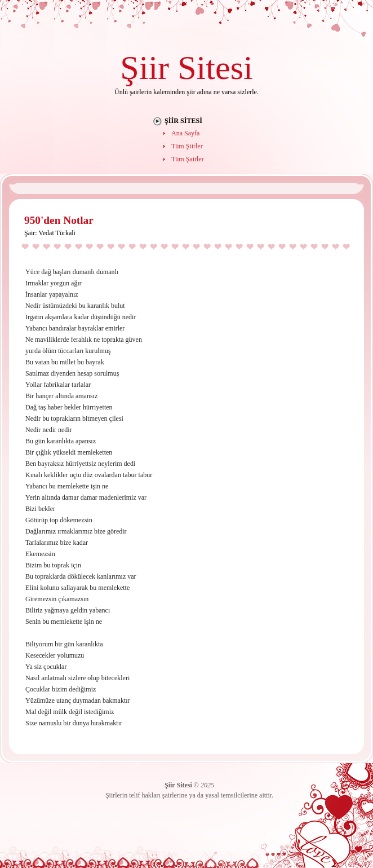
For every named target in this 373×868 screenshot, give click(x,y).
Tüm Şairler (188, 159)
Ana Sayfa (185, 133)
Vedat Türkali (57, 233)
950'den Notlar (59, 220)
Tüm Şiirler (187, 146)
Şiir (145, 67)
